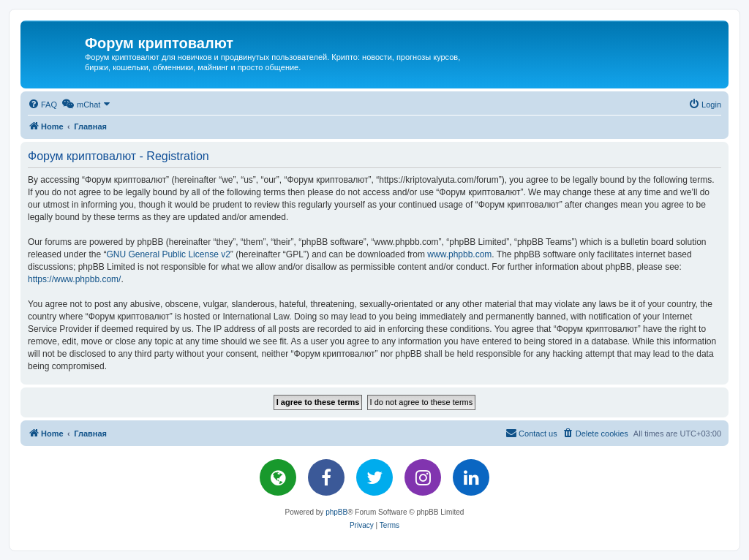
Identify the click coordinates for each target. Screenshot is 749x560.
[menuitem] (42, 105)
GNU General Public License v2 (168, 254)
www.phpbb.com (459, 254)
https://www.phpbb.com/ (74, 279)
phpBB (336, 512)
